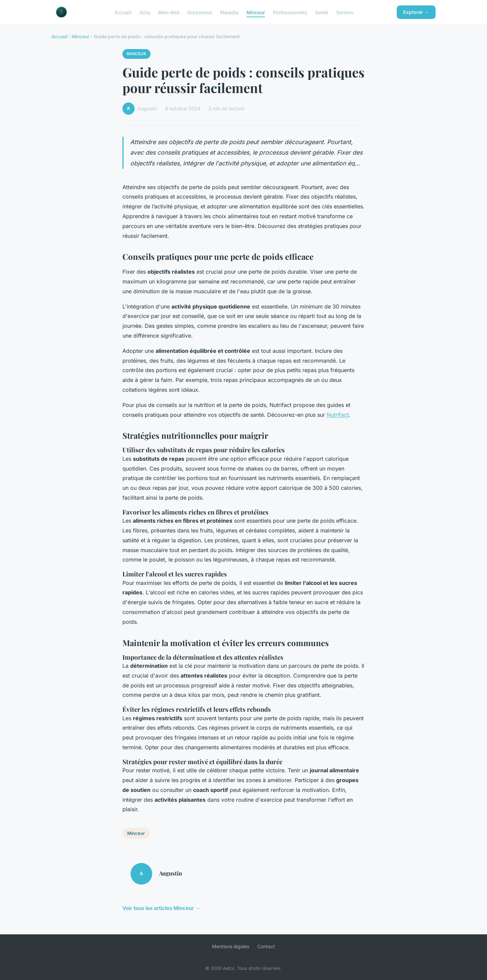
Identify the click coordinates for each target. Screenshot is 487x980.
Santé (322, 12)
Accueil (123, 12)
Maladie (229, 12)
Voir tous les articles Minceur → (161, 908)
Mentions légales (231, 946)
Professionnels (290, 12)
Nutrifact (338, 415)
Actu (145, 12)
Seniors (345, 12)
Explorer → (416, 12)
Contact (266, 946)
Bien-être (169, 12)
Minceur (256, 12)
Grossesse (200, 12)
